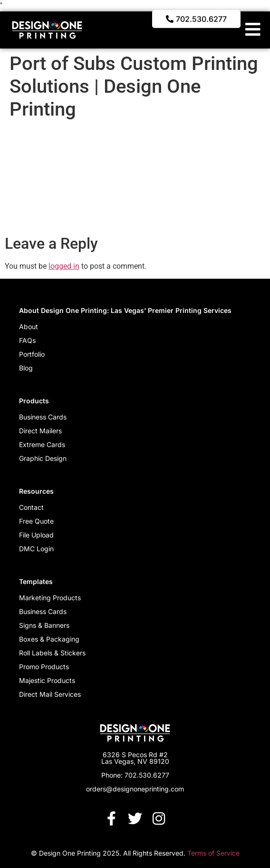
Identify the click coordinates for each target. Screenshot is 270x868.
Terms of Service (213, 853)
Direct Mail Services (50, 694)
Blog (26, 368)
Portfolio (32, 354)
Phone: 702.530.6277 (135, 775)
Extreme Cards (42, 444)
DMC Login (36, 549)
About (29, 327)
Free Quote (36, 521)
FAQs (27, 340)
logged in (64, 266)
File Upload (36, 535)
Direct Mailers (40, 431)
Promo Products (44, 667)
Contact (31, 507)
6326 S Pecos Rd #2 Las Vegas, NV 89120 (135, 758)
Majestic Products (47, 680)
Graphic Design (43, 458)
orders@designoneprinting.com (135, 789)
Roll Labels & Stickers (52, 653)
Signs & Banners (44, 625)
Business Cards (43, 417)
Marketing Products (50, 598)
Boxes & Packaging (49, 639)
